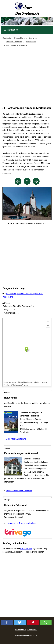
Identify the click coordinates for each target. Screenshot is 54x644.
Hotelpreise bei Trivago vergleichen (21, 523)
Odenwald (39, 294)
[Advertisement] (26, 77)
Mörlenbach (11, 294)
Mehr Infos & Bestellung (16, 439)
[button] (7, 623)
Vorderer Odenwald (25, 294)
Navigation (11, 30)
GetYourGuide (26, 549)
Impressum (32, 629)
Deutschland (8, 297)
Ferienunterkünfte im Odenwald (19, 491)
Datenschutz (21, 629)
